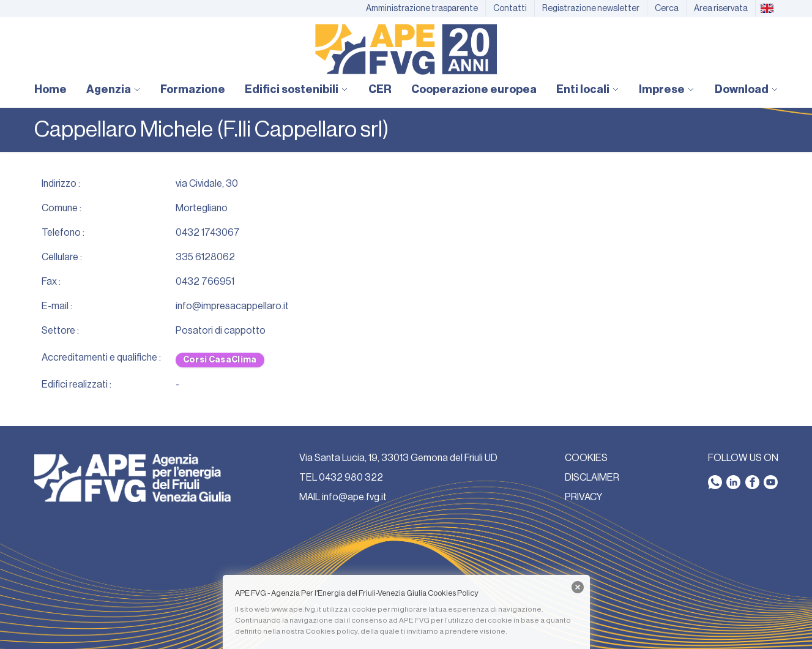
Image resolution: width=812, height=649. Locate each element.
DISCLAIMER (592, 478)
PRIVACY (583, 497)
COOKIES (586, 458)
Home (50, 89)
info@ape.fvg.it (354, 497)
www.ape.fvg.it (296, 609)
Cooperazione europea (474, 89)
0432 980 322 (351, 478)
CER (380, 89)
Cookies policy (331, 631)
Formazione (193, 89)
